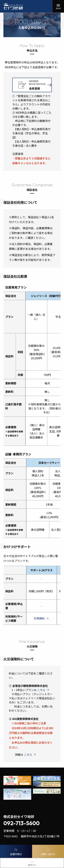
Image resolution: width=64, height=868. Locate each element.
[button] (58, 6)
